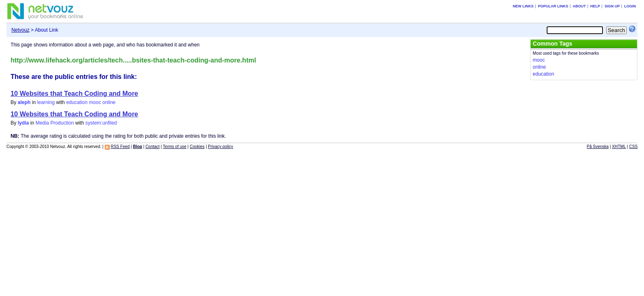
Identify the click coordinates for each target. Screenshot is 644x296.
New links (523, 6)
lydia (23, 123)
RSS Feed (120, 147)
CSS (634, 147)
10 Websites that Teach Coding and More (75, 94)
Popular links (553, 6)
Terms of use (175, 147)
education (77, 102)
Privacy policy (220, 147)
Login (630, 6)
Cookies (197, 147)
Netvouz (21, 30)
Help (595, 6)
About (579, 6)
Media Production (54, 123)
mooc (95, 102)
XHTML (619, 147)
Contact (152, 147)
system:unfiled (101, 123)
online (109, 102)
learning (46, 102)
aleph (24, 102)
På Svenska (598, 147)
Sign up (612, 6)
